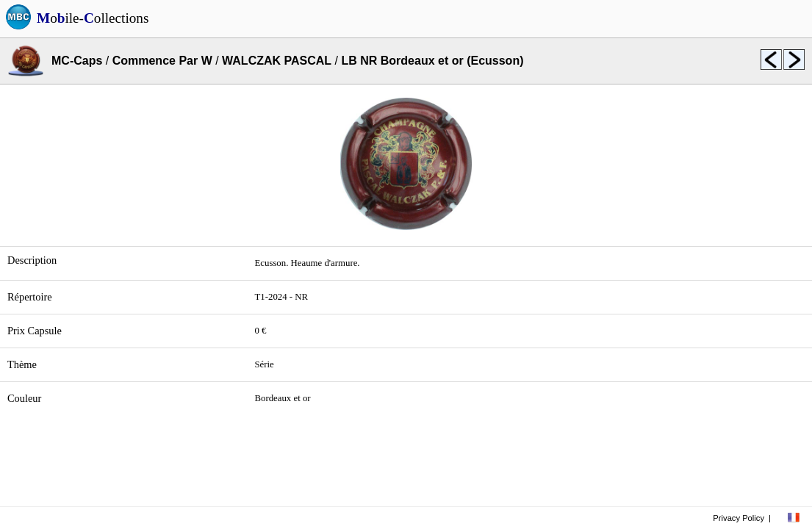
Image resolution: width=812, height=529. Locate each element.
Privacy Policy (739, 518)
